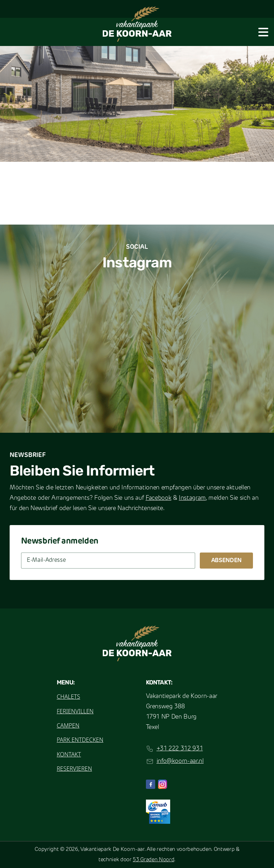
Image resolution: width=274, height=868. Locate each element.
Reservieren (74, 769)
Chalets (68, 697)
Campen (68, 725)
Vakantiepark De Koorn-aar (112, 850)
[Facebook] (151, 784)
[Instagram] (163, 784)
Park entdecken (80, 740)
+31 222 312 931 (180, 749)
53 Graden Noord (153, 860)
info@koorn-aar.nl (180, 761)
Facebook (158, 498)
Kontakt (69, 754)
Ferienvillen (75, 711)
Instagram (192, 498)
